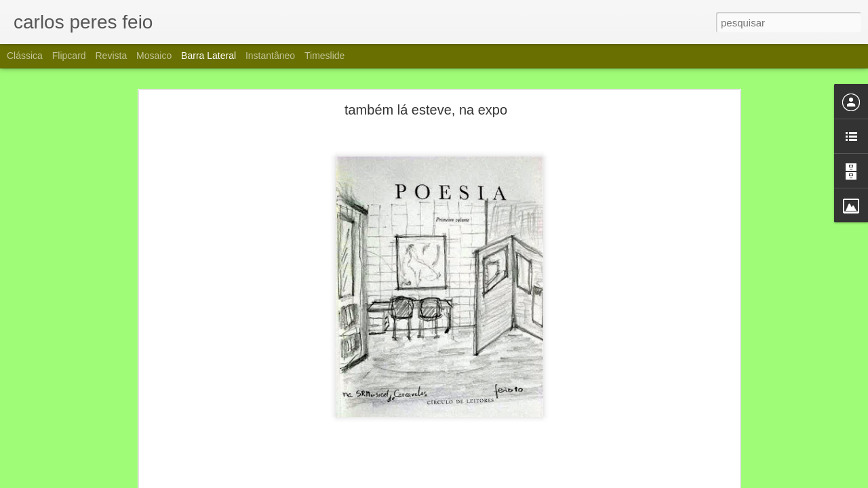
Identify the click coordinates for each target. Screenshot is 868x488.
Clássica (25, 56)
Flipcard (69, 56)
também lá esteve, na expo (426, 93)
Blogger (496, 481)
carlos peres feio (501, 477)
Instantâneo (270, 56)
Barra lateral (209, 56)
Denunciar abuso (541, 481)
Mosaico (154, 56)
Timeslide (324, 56)
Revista (111, 56)
